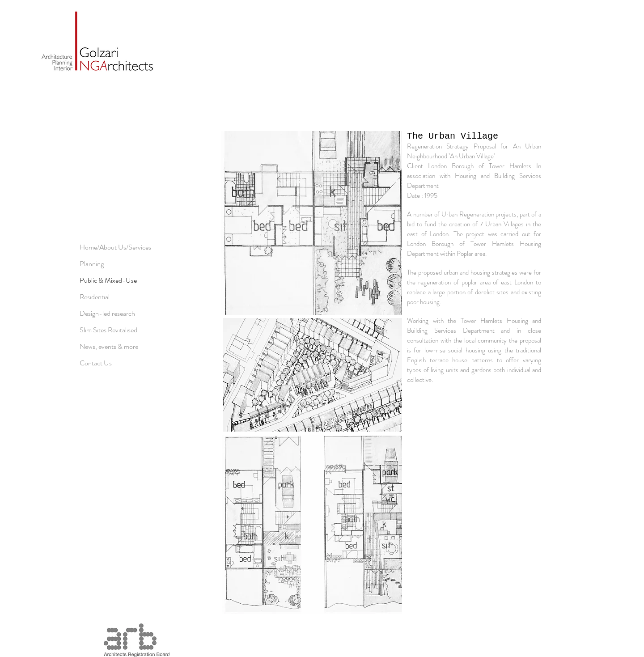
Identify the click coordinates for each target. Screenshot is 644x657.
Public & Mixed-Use (108, 280)
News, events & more (109, 346)
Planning (92, 264)
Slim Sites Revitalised (108, 330)
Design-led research (107, 313)
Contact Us (96, 363)
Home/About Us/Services (115, 247)
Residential (95, 297)
